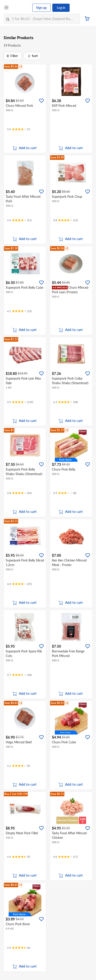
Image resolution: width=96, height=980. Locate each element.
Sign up (41, 8)
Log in (61, 8)
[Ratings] (19, 129)
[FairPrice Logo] (21, 8)
